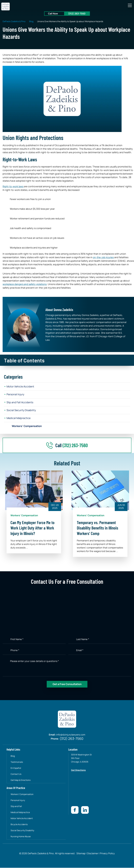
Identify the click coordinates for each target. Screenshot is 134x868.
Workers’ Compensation (27, 426)
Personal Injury (16, 394)
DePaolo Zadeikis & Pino (14, 21)
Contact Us (16, 774)
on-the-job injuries (103, 257)
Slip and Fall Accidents (20, 402)
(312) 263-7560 (77, 13)
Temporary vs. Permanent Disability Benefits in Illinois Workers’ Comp (97, 528)
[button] (130, 6)
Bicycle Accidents (19, 825)
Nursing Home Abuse (21, 837)
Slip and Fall (16, 807)
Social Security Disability (21, 410)
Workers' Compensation (24, 516)
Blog (31, 21)
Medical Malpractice (19, 418)
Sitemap (81, 854)
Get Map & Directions (21, 780)
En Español (16, 768)
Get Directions (79, 770)
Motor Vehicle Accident (21, 386)
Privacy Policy (107, 854)
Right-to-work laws (13, 186)
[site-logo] (6, 7)
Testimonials (17, 762)
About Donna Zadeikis (59, 310)
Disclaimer (93, 854)
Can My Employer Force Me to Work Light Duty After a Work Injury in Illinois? (32, 528)
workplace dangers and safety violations (25, 284)
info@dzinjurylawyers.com (71, 735)
